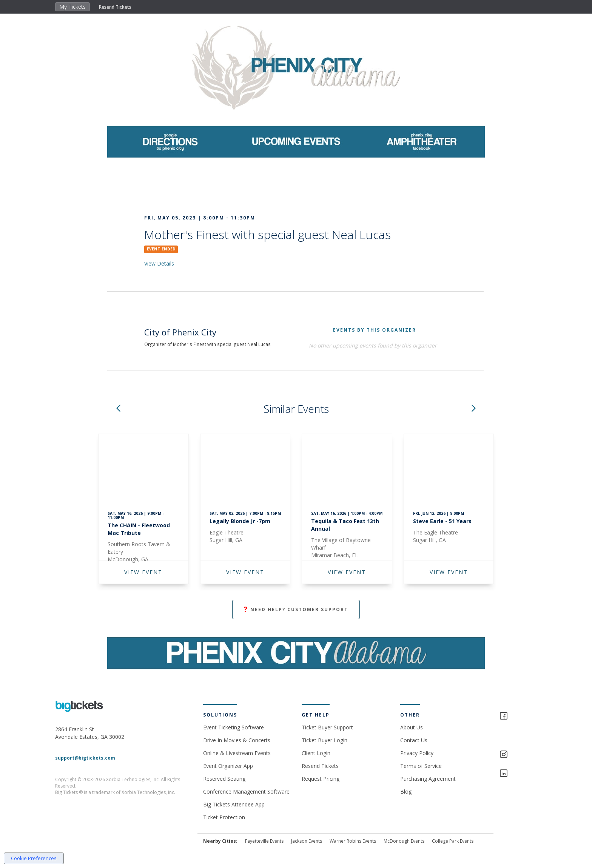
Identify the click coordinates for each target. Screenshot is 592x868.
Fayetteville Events (264, 841)
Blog (406, 792)
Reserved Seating (224, 779)
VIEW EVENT (143, 572)
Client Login (316, 753)
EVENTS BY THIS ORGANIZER (375, 330)
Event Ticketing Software (234, 727)
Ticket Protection (224, 817)
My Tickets (72, 7)
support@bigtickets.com (85, 758)
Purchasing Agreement (428, 779)
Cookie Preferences (34, 858)
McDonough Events (404, 841)
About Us (412, 727)
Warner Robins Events (353, 841)
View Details (159, 263)
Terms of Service (421, 766)
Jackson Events (307, 841)
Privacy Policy (417, 753)
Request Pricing (321, 779)
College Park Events (453, 841)
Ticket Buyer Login (325, 740)
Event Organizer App (228, 766)
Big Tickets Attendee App (234, 804)
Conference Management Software (246, 792)
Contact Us (414, 740)
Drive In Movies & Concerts (237, 740)
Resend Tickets (115, 7)
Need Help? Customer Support (296, 609)
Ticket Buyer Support (327, 727)
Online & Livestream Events (237, 753)
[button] (118, 409)
